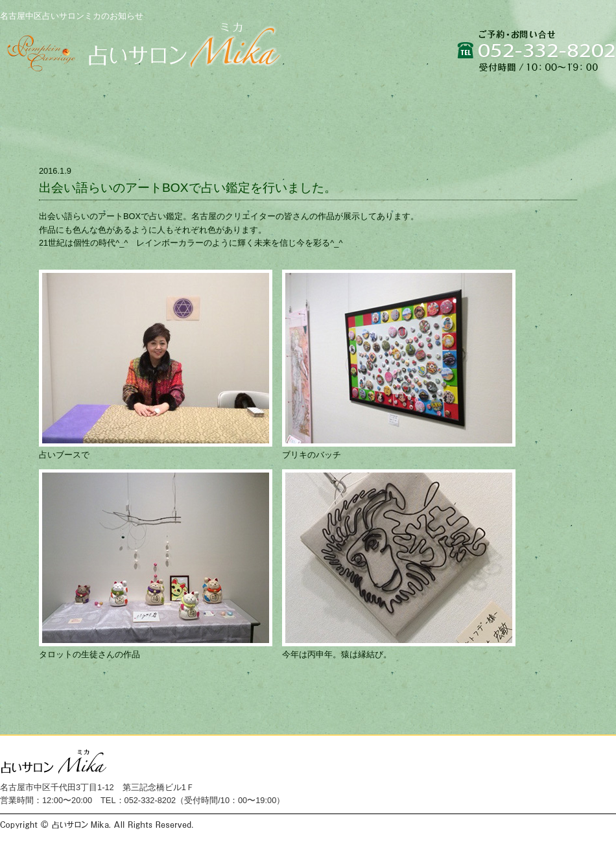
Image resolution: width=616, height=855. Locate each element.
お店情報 (430, 92)
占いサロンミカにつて (185, 92)
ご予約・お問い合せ (544, 92)
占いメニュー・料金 (324, 92)
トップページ (55, 92)
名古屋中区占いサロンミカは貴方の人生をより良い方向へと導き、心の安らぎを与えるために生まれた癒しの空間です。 (142, 51)
